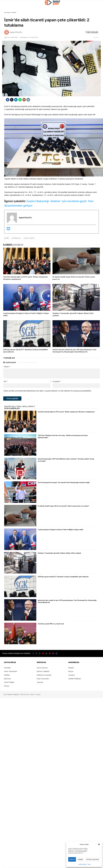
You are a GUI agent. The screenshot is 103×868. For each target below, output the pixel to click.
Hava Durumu (42, 668)
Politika (7, 675)
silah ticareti (29, 238)
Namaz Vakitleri (43, 671)
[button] (99, 844)
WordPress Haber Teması (31, 694)
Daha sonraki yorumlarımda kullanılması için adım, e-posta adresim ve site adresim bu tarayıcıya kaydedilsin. (48, 391)
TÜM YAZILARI (92, 32)
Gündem (96, 37)
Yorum (7, 367)
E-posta (57, 381)
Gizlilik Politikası (82, 864)
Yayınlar (40, 682)
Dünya (7, 686)
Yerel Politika (9, 682)
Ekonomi (7, 679)
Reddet (80, 859)
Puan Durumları (43, 679)
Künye (89, 864)
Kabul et (72, 859)
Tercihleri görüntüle (92, 859)
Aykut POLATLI (16, 32)
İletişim (71, 668)
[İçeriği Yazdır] (28, 100)
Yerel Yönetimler (11, 671)
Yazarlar (72, 675)
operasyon (17, 238)
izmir (7, 238)
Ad (6, 381)
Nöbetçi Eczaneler (44, 675)
